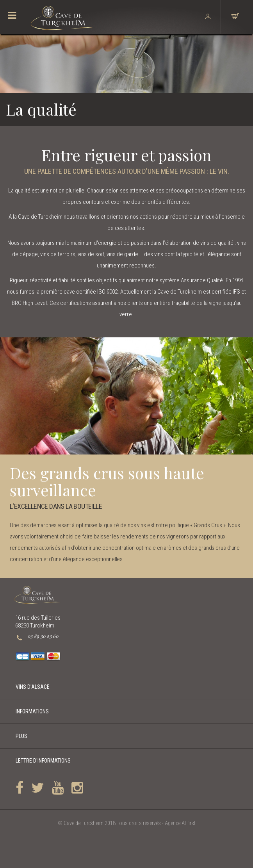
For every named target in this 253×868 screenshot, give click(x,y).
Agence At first (180, 823)
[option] (126, 396)
